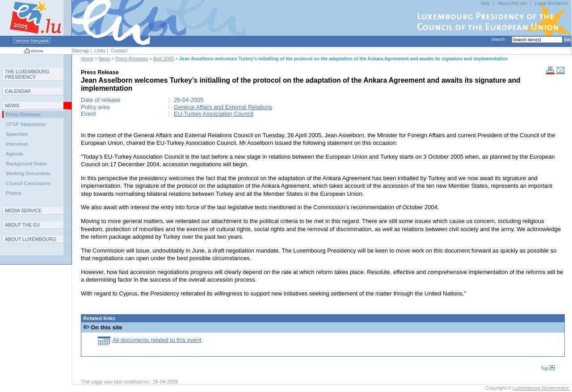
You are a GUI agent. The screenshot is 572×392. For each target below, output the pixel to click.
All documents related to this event (157, 340)
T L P (27, 74)
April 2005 (163, 59)
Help (485, 3)
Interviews (17, 144)
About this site (512, 3)
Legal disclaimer (552, 3)
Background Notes (26, 164)
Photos (14, 193)
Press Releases (132, 59)
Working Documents (28, 173)
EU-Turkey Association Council (214, 114)
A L (31, 239)
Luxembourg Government (541, 388)
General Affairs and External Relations (223, 107)
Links (100, 51)
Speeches (17, 134)
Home (37, 51)
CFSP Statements (26, 124)
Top (548, 369)
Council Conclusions (28, 183)
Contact (119, 51)
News (105, 59)
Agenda (14, 154)
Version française (32, 40)
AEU (22, 225)
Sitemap (80, 51)
